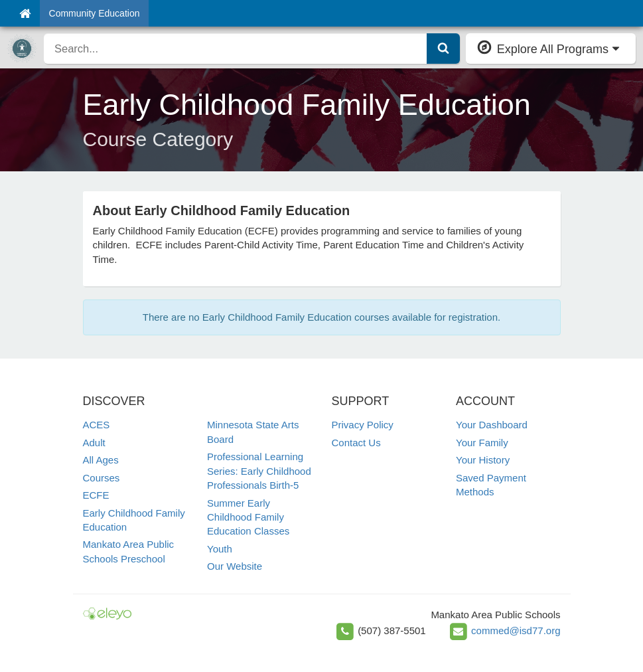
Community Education (95, 13)
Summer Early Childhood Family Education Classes (248, 517)
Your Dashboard (492, 425)
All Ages (101, 460)
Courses (102, 478)
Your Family (482, 443)
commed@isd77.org (516, 630)
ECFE (96, 495)
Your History (483, 460)
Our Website (235, 566)
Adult (94, 443)
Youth (220, 549)
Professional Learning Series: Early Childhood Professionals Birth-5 (259, 471)
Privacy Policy (363, 425)
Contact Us (356, 443)
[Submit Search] (443, 48)
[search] (236, 48)
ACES (97, 425)
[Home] (25, 13)
